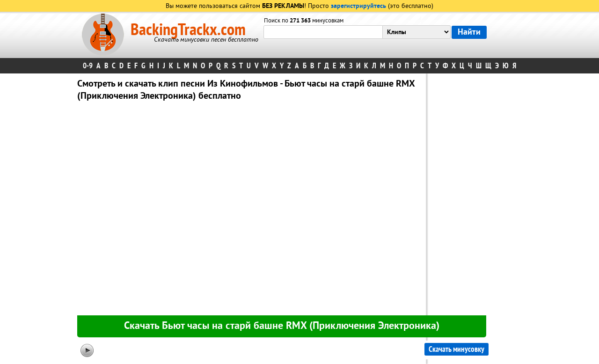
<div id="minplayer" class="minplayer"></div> (248, 210)
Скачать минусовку (457, 349)
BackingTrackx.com (188, 30)
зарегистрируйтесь (358, 6)
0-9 (88, 66)
